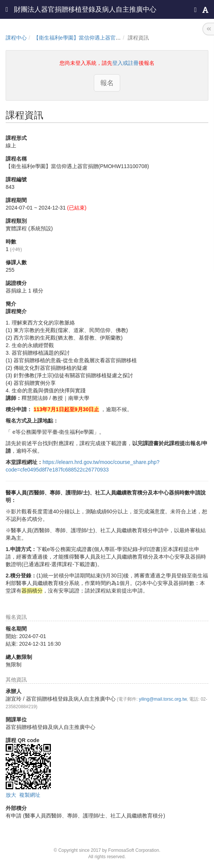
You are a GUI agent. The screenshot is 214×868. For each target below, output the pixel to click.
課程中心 (16, 38)
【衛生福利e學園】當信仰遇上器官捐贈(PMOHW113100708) (105, 38)
